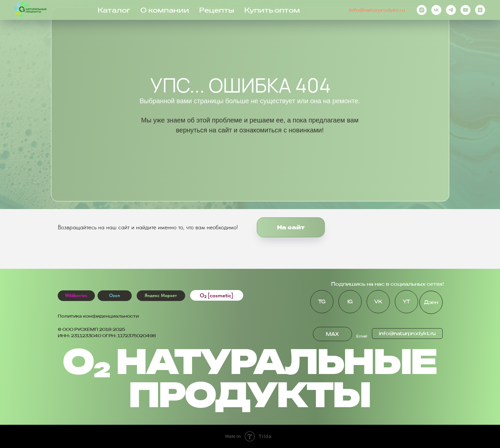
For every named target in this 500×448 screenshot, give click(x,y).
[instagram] (422, 10)
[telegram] (451, 10)
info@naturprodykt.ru (377, 10)
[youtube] (465, 10)
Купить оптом (272, 10)
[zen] (480, 10)
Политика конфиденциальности (98, 316)
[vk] (436, 10)
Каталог (114, 10)
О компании (165, 10)
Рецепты (217, 10)
